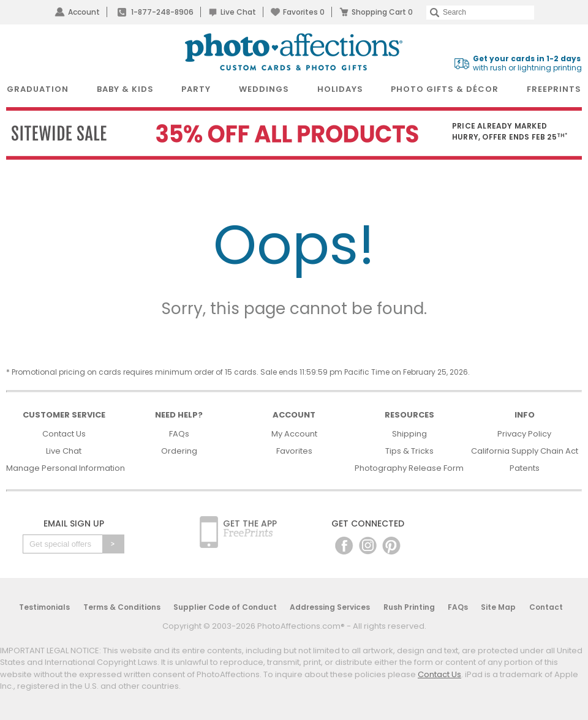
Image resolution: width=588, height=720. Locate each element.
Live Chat (238, 12)
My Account (294, 434)
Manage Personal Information (66, 468)
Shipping (409, 434)
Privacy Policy (524, 434)
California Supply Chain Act (525, 451)
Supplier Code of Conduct (225, 607)
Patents (525, 468)
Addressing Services (330, 607)
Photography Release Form (409, 468)
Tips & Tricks (409, 451)
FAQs (179, 434)
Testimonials (44, 607)
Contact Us (64, 434)
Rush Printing (409, 607)
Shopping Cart (382, 12)
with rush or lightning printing (527, 63)
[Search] (480, 13)
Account (84, 12)
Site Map (498, 607)
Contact (546, 607)
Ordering (179, 451)
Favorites (304, 12)
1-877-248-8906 (162, 12)
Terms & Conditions (122, 607)
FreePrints (554, 89)
